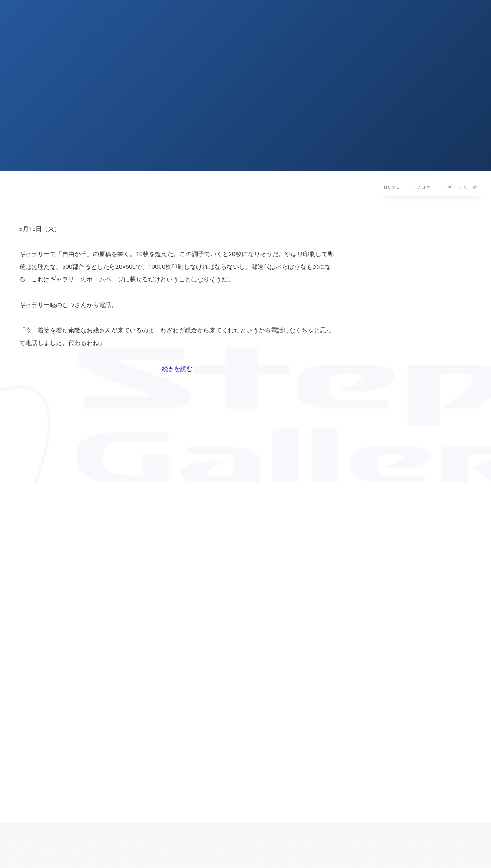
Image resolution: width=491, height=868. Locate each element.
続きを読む (177, 369)
